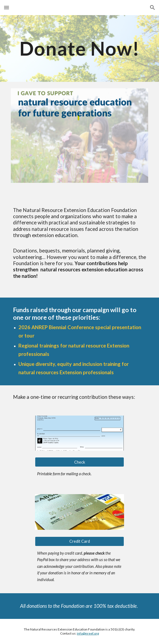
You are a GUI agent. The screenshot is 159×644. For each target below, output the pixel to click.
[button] (7, 7)
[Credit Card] (79, 541)
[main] (79, 48)
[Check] (79, 462)
